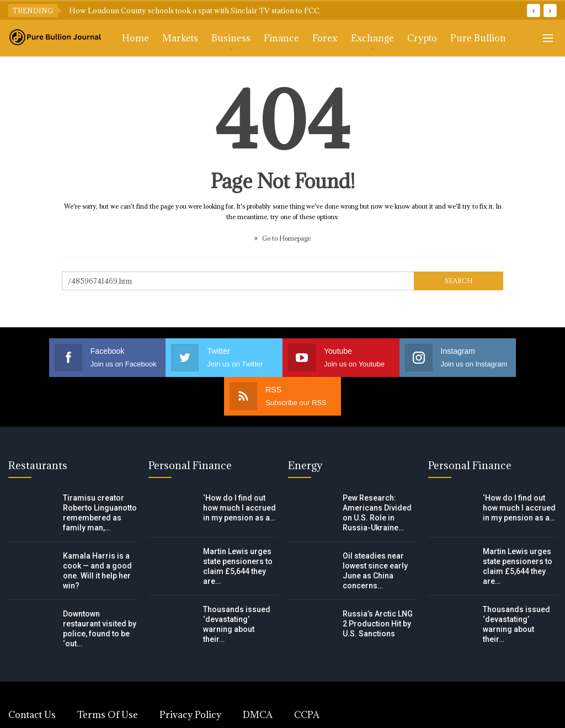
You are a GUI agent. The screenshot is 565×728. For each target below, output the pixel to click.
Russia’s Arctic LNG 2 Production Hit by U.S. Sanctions (378, 585)
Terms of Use (108, 676)
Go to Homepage (282, 238)
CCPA (307, 676)
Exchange (372, 38)
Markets (180, 38)
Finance (281, 38)
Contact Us (32, 676)
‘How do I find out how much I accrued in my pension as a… (239, 469)
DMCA (258, 676)
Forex (325, 38)
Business (231, 38)
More (462, 38)
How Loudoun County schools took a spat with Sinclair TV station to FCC (194, 10)
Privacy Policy (190, 676)
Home (135, 38)
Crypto (422, 38)
